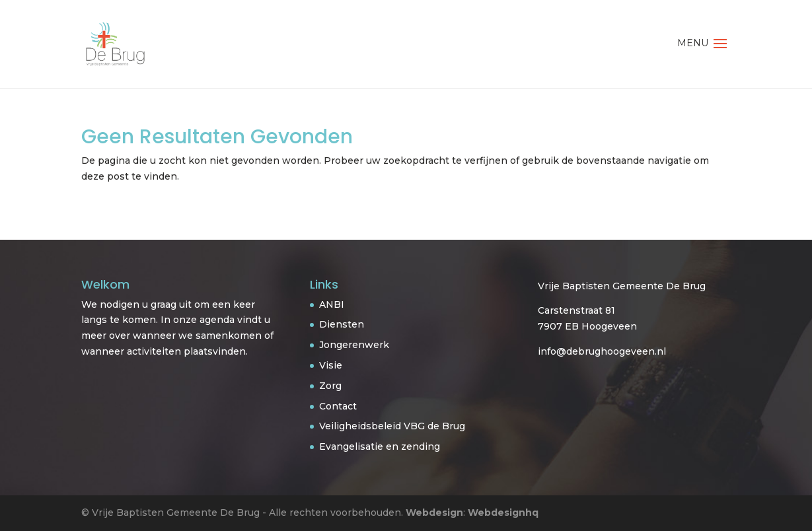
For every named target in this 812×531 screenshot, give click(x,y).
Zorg (330, 386)
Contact (338, 406)
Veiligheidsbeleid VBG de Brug (392, 426)
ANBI (332, 304)
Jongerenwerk (354, 345)
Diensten (342, 324)
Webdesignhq (503, 513)
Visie (331, 365)
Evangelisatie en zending (380, 446)
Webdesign (434, 513)
